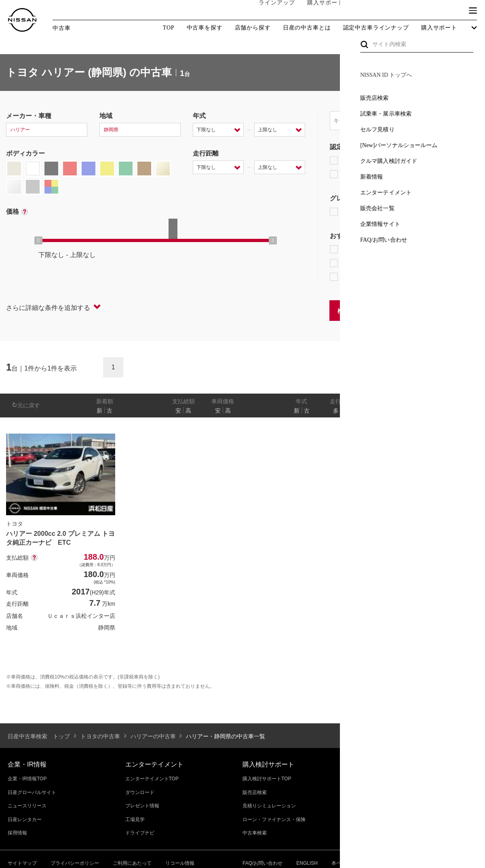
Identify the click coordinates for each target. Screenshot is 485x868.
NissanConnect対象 (368, 277)
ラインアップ (269, 11)
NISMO (459, 212)
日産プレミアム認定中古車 (374, 160)
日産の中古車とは (307, 28)
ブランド (445, 11)
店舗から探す (253, 28)
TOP (169, 28)
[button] (473, 11)
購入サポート (317, 11)
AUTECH (416, 212)
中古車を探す (205, 28)
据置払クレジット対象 (372, 263)
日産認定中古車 (357, 174)
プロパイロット (432, 249)
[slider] (38, 240)
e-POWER (350, 249)
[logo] (22, 20)
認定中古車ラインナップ (376, 28)
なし (451, 411)
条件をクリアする (453, 310)
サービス (408, 11)
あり (467, 411)
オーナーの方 (366, 11)
